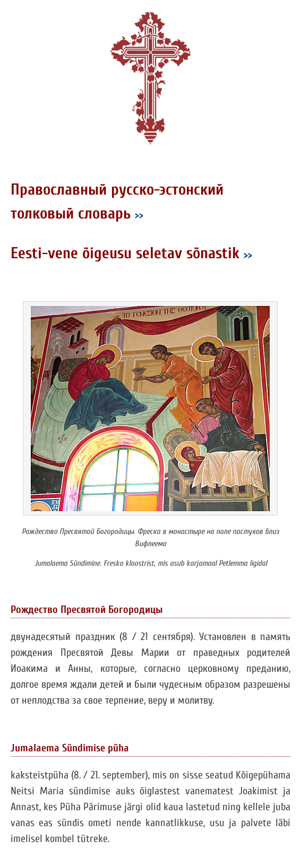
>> (139, 215)
